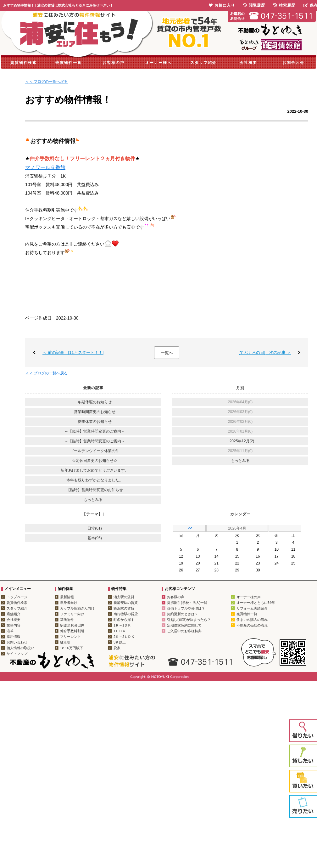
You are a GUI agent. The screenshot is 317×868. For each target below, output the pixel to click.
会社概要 (248, 63)
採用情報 (14, 637)
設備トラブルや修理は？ (186, 608)
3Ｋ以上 (120, 642)
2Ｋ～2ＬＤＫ (124, 637)
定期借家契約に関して (184, 625)
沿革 (10, 631)
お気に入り (222, 5)
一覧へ (167, 353)
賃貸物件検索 (24, 63)
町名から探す (124, 620)
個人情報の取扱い (20, 648)
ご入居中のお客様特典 (184, 631)
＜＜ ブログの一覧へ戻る (46, 82)
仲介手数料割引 (72, 631)
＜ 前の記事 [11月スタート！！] (73, 352)
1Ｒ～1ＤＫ (122, 625)
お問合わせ (293, 63)
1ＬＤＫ (120, 631)
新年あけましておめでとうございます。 (95, 470)
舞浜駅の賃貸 (124, 608)
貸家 (117, 648)
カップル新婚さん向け (77, 608)
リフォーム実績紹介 (252, 608)
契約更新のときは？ (183, 614)
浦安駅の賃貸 (124, 597)
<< (190, 528)
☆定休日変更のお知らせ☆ (95, 461)
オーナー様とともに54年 (256, 603)
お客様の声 (114, 63)
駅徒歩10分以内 (72, 625)
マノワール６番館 (45, 167)
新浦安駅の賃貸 (126, 603)
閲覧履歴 (254, 5)
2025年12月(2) (242, 441)
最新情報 (67, 597)
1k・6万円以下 (72, 648)
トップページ (17, 597)
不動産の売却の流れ (252, 625)
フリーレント (70, 637)
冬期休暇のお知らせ (95, 402)
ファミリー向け (72, 614)
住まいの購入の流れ (252, 620)
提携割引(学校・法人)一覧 (187, 603)
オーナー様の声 (249, 597)
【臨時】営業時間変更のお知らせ (95, 490)
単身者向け (69, 603)
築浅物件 (67, 620)
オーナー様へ (158, 63)
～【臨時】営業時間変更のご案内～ (95, 431)
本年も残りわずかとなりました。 (95, 480)
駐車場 (65, 642)
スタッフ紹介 (203, 63)
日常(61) (95, 528)
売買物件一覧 (69, 63)
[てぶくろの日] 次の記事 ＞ (265, 352)
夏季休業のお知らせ (95, 422)
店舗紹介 (14, 614)
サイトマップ (17, 654)
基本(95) (95, 538)
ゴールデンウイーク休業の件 (95, 451)
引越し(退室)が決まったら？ (189, 620)
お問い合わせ (17, 642)
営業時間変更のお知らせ (95, 412)
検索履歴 (284, 5)
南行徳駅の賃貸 (126, 614)
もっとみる (93, 500)
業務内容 (14, 625)
